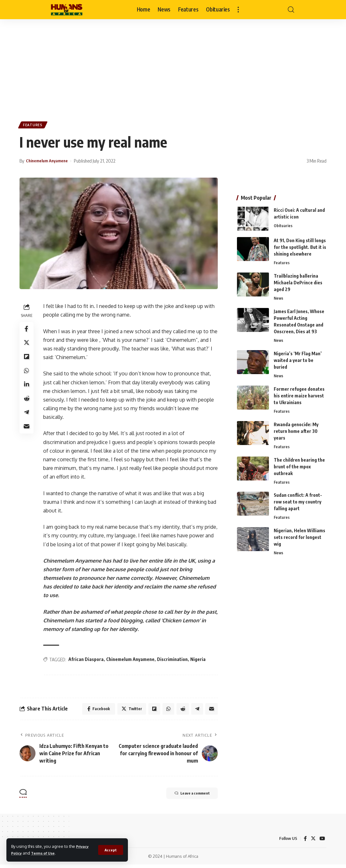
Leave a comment (186, 797)
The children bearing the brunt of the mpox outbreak (299, 466)
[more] (238, 10)
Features (34, 126)
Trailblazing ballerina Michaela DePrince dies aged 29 (298, 280)
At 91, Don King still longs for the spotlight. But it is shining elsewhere (300, 244)
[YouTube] (322, 842)
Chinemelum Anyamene (132, 661)
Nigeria (199, 661)
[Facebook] (305, 842)
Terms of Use (46, 853)
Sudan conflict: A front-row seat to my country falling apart (298, 502)
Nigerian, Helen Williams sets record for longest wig (299, 538)
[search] (291, 10)
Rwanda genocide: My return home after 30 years (296, 430)
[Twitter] (313, 842)
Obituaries (283, 223)
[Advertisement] (173, 67)
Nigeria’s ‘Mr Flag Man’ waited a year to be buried (298, 358)
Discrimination (174, 661)
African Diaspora (87, 661)
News (279, 296)
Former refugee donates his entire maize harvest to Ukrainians (299, 394)
